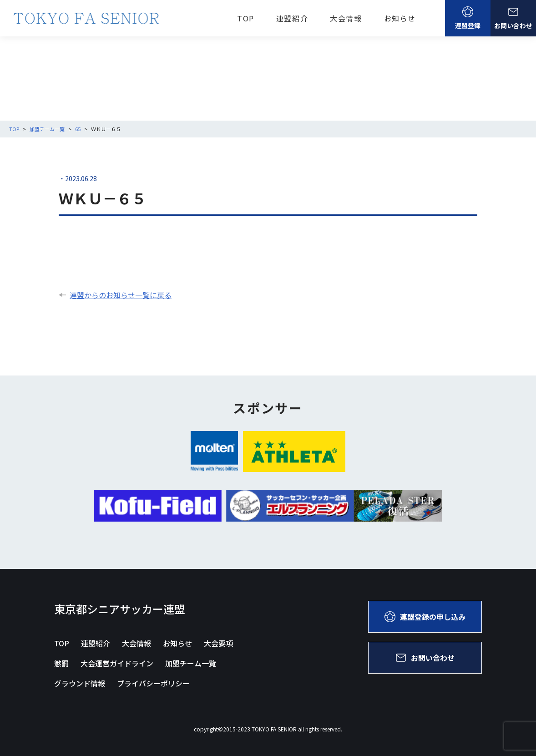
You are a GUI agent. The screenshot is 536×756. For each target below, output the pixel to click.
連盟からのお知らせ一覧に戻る (115, 295)
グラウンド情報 (80, 683)
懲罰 (61, 663)
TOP (246, 18)
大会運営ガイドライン (117, 663)
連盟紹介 (292, 18)
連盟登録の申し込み (425, 617)
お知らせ (400, 18)
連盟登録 (468, 18)
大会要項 (218, 643)
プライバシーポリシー (153, 683)
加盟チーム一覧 (191, 663)
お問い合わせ (513, 18)
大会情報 (346, 18)
